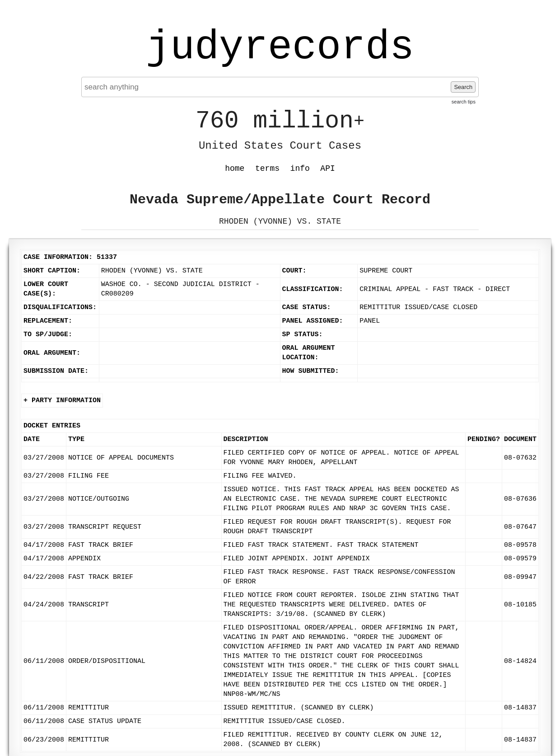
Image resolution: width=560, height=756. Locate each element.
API (327, 169)
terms (267, 169)
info (300, 169)
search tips (464, 102)
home (235, 169)
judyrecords (280, 47)
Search (463, 87)
